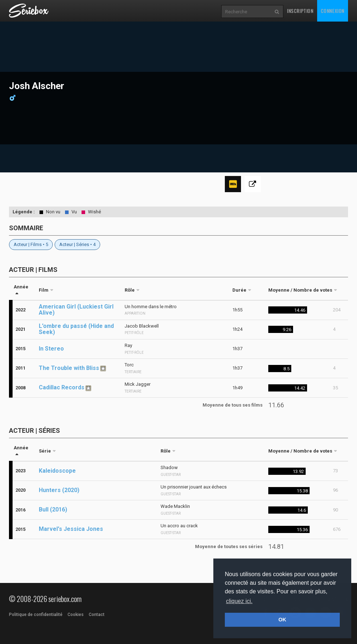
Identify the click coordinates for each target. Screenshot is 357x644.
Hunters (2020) (59, 490)
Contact (97, 615)
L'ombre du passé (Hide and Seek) (76, 329)
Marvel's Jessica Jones (71, 529)
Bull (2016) (53, 509)
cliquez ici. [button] (239, 601)
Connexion (333, 11)
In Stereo (51, 349)
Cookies (76, 615)
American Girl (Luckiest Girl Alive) (76, 310)
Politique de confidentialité (36, 615)
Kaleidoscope (57, 471)
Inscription (300, 11)
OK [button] (282, 620)
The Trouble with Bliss (69, 368)
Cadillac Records (62, 387)
